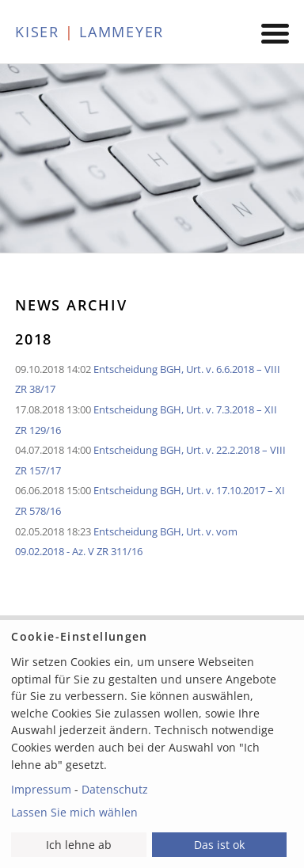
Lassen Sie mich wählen (74, 812)
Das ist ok (219, 845)
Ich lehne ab (79, 845)
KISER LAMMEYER (89, 32)
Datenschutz (115, 789)
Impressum (41, 789)
